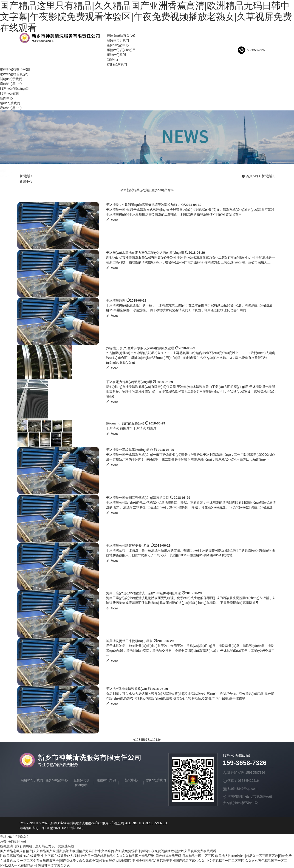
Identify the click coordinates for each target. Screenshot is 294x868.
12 (154, 740)
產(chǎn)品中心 (118, 45)
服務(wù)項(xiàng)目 (121, 50)
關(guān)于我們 (118, 40)
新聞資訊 (268, 176)
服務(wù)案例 (116, 55)
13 (157, 740)
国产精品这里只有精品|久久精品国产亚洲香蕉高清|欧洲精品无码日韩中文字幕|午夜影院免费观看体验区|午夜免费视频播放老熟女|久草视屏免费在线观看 (146, 17)
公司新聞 (127, 190)
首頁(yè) (252, 176)
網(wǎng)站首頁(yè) (121, 35)
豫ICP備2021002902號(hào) (63, 828)
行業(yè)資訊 (142, 190)
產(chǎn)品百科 (163, 190)
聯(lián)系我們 (117, 64)
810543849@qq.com (242, 789)
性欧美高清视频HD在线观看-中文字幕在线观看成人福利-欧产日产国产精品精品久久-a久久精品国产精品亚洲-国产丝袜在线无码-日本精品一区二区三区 (107, 856)
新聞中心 (113, 60)
